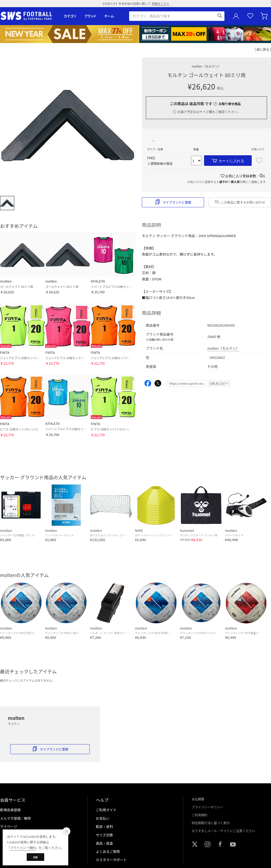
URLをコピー (219, 383)
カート (265, 16)
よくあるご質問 (108, 851)
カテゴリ (70, 16)
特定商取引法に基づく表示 (211, 823)
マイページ (9, 826)
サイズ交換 (104, 835)
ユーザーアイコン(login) (236, 16)
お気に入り (250, 16)
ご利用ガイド (106, 810)
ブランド (90, 16)
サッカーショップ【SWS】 (28, 16)
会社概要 (198, 799)
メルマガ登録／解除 (15, 818)
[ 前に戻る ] (263, 49)
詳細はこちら (160, 3)
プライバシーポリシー (207, 807)
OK (35, 857)
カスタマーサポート (111, 860)
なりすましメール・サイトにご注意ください (223, 831)
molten (206, 66)
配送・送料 (104, 826)
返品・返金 (104, 843)
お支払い (103, 818)
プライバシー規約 (23, 848)
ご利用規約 (200, 815)
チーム (109, 16)
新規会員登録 (10, 810)
